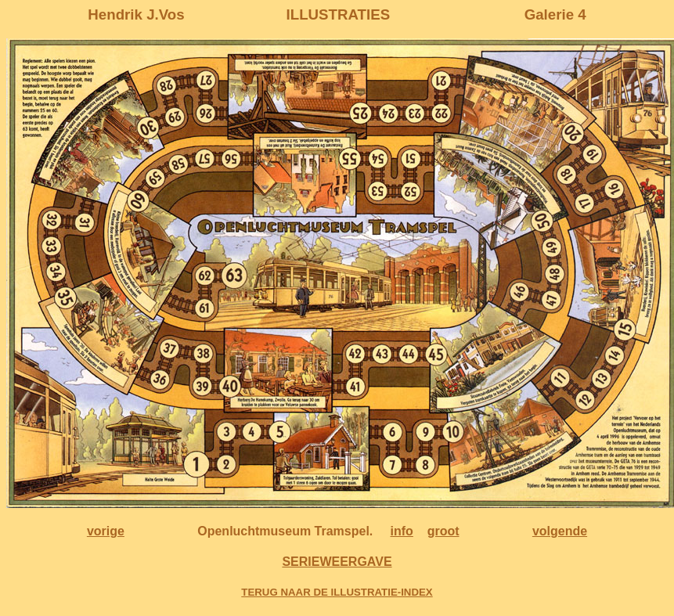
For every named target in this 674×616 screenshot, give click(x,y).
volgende (560, 531)
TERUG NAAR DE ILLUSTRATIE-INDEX (337, 592)
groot (443, 531)
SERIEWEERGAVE (337, 562)
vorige (106, 531)
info (402, 531)
